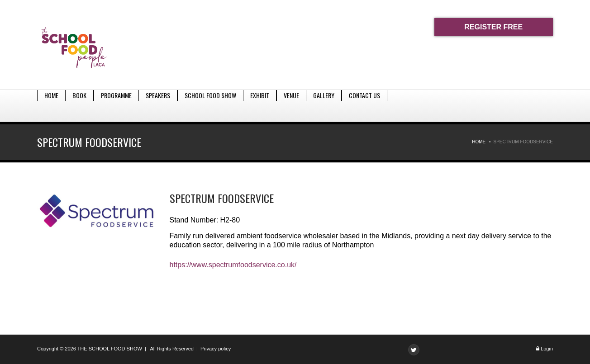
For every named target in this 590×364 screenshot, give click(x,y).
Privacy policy (216, 349)
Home (51, 106)
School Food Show (210, 106)
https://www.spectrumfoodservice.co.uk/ (233, 265)
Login (547, 349)
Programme (116, 106)
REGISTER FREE (493, 27)
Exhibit (260, 106)
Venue (291, 106)
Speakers (158, 106)
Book (79, 106)
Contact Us (364, 106)
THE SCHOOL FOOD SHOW (110, 349)
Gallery (324, 106)
